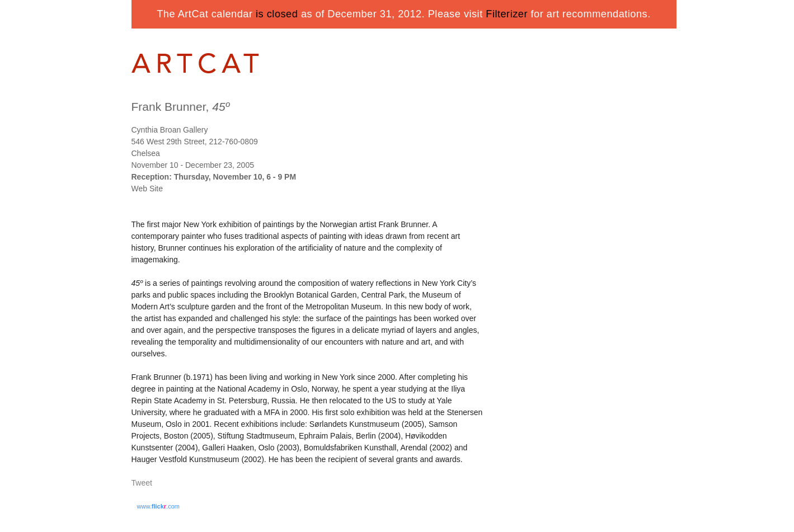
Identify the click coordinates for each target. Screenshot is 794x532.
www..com (158, 506)
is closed (277, 14)
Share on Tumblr (175, 484)
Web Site (147, 189)
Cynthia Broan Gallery (170, 130)
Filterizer (507, 14)
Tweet (142, 483)
